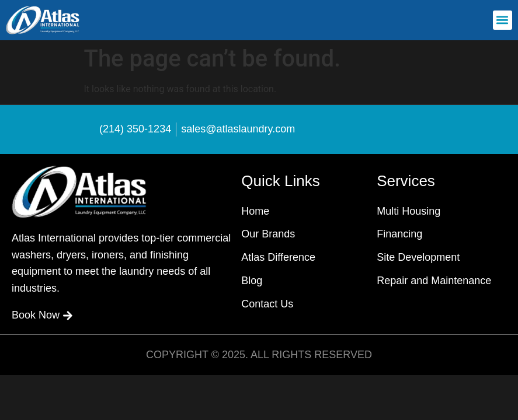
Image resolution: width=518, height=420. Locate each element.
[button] (503, 20)
